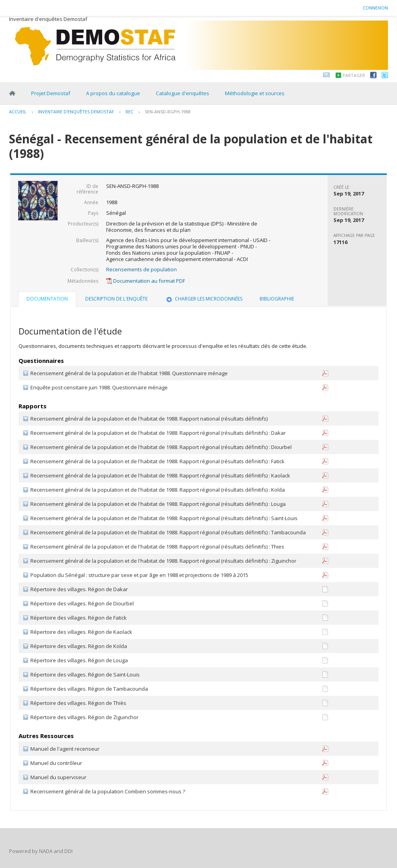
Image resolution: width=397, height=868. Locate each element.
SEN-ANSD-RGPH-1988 (168, 112)
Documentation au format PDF (146, 281)
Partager (354, 75)
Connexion (375, 8)
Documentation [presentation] (47, 299)
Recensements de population (141, 269)
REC (129, 112)
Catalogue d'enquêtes (183, 93)
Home (12, 93)
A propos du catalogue (113, 93)
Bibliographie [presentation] (277, 299)
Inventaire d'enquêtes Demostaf (76, 112)
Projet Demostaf (51, 93)
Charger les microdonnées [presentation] (204, 299)
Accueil (18, 112)
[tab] (47, 300)
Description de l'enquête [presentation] (116, 299)
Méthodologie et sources (255, 93)
